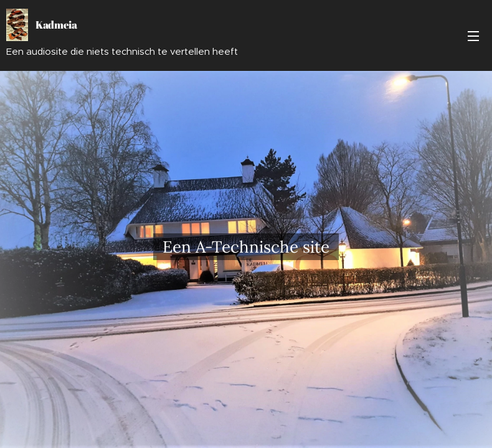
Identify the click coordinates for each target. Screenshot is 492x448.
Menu (473, 36)
